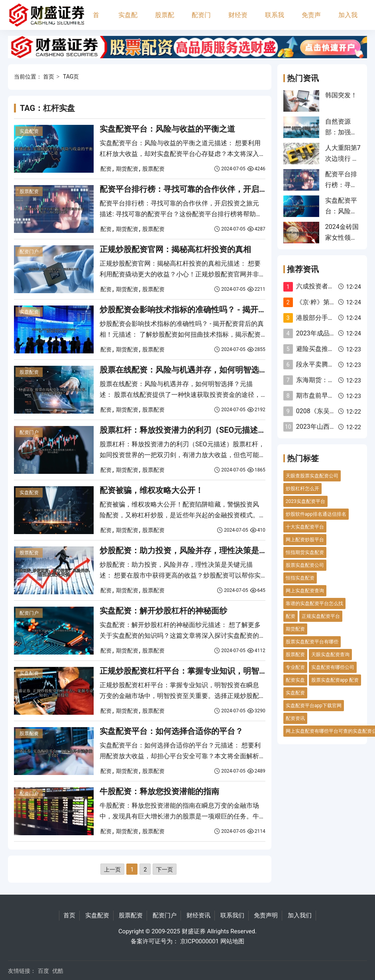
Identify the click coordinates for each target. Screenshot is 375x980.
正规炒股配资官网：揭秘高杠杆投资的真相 (175, 249)
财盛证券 (194, 931)
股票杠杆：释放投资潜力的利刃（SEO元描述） (183, 430)
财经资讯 (238, 21)
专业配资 (295, 667)
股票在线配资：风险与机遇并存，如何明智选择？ (187, 370)
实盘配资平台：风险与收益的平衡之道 (167, 129)
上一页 (112, 870)
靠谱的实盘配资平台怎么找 (314, 603)
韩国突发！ (341, 95)
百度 (43, 971)
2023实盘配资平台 (305, 501)
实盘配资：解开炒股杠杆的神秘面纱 (163, 611)
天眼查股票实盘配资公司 (312, 476)
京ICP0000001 (199, 941)
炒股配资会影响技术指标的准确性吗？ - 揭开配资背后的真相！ (211, 310)
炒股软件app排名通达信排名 (316, 514)
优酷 (58, 971)
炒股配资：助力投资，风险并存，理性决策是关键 (187, 550)
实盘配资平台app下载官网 (314, 706)
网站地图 (232, 941)
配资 (106, 169)
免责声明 (311, 21)
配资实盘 (295, 680)
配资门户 (201, 21)
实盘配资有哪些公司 (333, 667)
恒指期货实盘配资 (305, 552)
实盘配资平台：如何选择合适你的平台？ (171, 731)
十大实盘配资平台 (305, 527)
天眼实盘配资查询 (330, 655)
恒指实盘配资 (300, 578)
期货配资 (127, 169)
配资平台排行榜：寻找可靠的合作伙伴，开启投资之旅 (195, 189)
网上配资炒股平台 (305, 540)
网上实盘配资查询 (305, 591)
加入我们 (348, 21)
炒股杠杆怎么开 (302, 489)
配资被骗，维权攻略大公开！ (151, 490)
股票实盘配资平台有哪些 (312, 642)
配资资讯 (295, 718)
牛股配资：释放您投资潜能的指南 (159, 791)
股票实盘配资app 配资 (335, 680)
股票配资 (165, 21)
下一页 (165, 870)
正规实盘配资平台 (321, 616)
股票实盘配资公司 (305, 565)
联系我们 (275, 21)
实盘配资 (128, 21)
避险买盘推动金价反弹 (328, 349)
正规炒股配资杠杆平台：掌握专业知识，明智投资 (187, 671)
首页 (96, 21)
